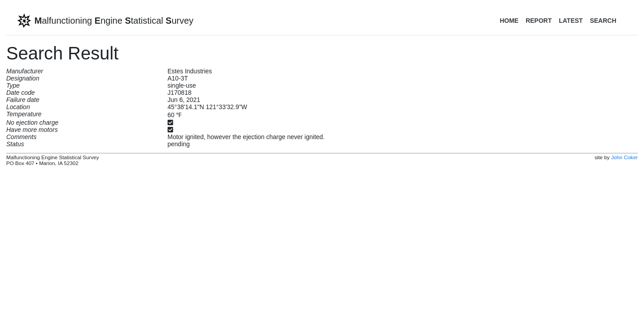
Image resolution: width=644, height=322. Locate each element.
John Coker (624, 157)
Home (509, 21)
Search (603, 21)
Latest (570, 21)
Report (539, 21)
